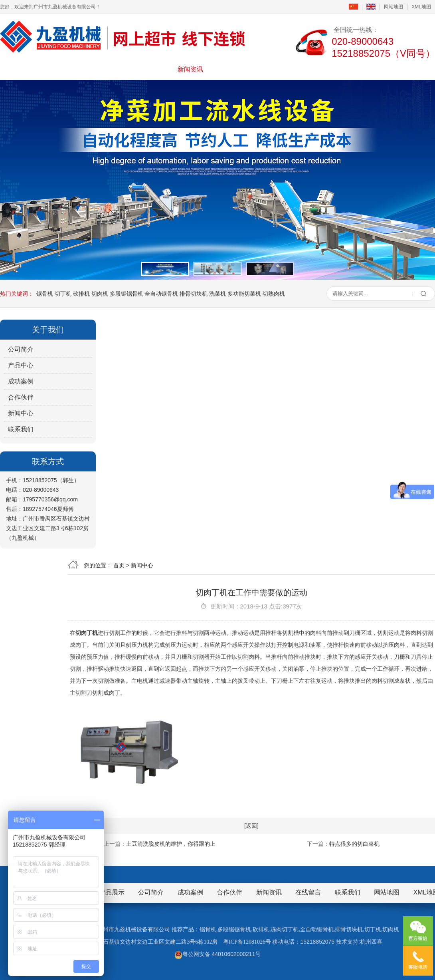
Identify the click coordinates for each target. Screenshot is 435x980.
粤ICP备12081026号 (247, 942)
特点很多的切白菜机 (354, 844)
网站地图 (393, 7)
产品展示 (136, 69)
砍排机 (81, 294)
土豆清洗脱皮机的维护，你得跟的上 (171, 844)
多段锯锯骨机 (127, 294)
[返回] (251, 826)
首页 (27, 69)
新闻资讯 (190, 69)
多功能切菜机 (244, 294)
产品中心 (21, 365)
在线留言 (299, 69)
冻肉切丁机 (285, 929)
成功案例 (245, 69)
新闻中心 (21, 413)
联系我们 (354, 69)
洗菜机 (217, 294)
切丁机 (63, 294)
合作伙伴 (21, 397)
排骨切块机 (194, 294)
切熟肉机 (274, 294)
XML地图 (421, 7)
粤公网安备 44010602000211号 (218, 954)
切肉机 (100, 294)
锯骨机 (45, 294)
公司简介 (81, 69)
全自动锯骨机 (161, 294)
